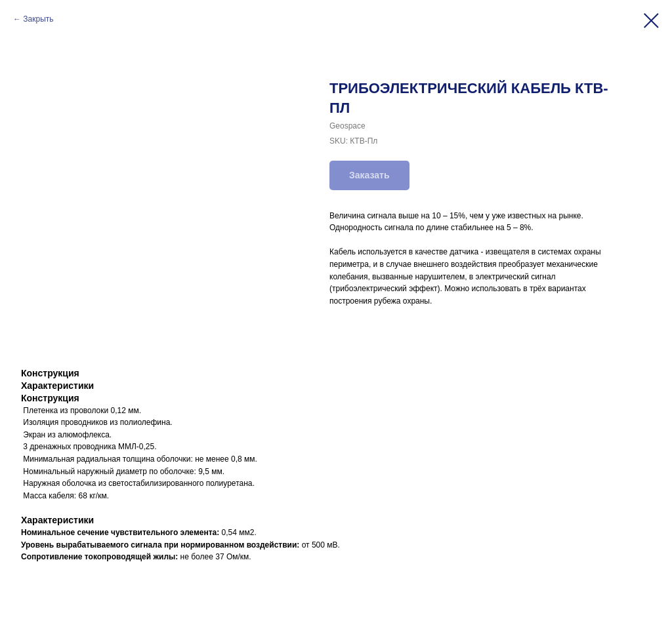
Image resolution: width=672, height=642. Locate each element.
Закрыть (38, 19)
